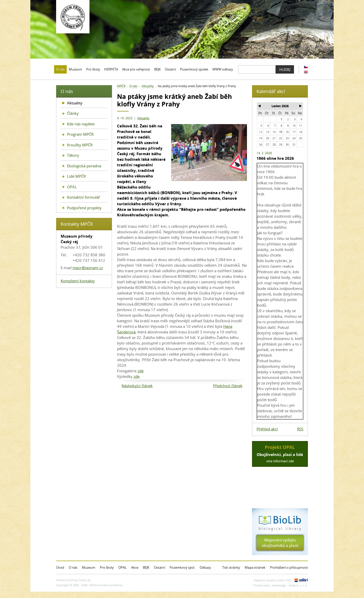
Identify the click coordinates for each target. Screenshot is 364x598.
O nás (133, 86)
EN (306, 72)
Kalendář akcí (271, 91)
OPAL (72, 187)
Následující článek (137, 386)
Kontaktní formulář (84, 197)
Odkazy (205, 567)
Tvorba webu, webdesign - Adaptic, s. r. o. (281, 585)
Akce (135, 567)
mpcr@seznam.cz (88, 268)
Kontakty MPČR (77, 224)
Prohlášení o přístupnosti (289, 567)
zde (141, 371)
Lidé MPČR (76, 176)
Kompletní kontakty (78, 281)
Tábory (73, 155)
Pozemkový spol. (182, 567)
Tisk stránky (231, 567)
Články (73, 113)
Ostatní (160, 567)
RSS (300, 429)
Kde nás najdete (81, 124)
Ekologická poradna (84, 166)
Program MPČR (80, 134)
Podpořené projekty (84, 208)
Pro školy (107, 567)
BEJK (146, 567)
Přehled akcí (267, 429)
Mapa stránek (255, 567)
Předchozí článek (228, 386)
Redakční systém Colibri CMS (273, 580)
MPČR (121, 86)
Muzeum (89, 567)
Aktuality (143, 118)
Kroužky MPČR (80, 145)
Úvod (60, 567)
